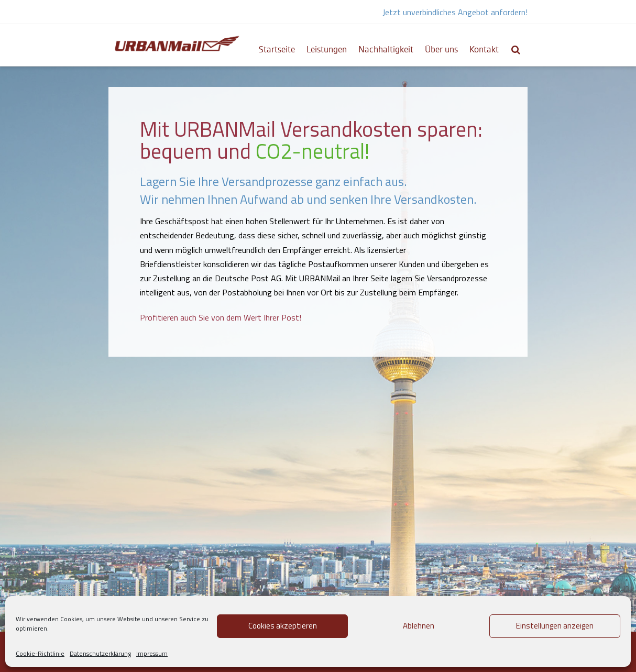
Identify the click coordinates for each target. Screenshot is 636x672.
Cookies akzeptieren (283, 626)
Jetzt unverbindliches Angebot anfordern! (455, 12)
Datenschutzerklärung (100, 653)
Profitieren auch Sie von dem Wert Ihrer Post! (221, 317)
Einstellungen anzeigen (555, 626)
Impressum (152, 653)
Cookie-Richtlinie (40, 653)
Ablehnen (419, 626)
